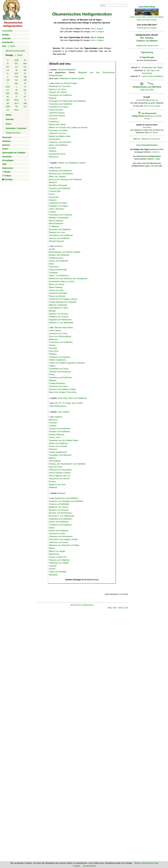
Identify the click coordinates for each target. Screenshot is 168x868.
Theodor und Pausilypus (60, 372)
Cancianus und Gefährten (61, 95)
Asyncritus (54, 351)
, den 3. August (97, 37)
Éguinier (53, 98)
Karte (13, 46)
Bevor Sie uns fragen (152, 106)
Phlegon (53, 354)
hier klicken (147, 127)
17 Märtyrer (54, 226)
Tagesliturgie (148, 57)
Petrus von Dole (56, 290)
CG (16, 67)
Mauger (52, 311)
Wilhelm (53, 380)
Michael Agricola (56, 241)
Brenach (62, 493)
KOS (8, 87)
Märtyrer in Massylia (58, 305)
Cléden (52, 366)
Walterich (53, 487)
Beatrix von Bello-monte (60, 136)
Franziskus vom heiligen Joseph (63, 539)
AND (16, 60)
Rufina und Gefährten (59, 531)
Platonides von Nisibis (59, 563)
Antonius (59, 246)
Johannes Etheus (57, 113)
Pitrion (52, 375)
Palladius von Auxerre (59, 317)
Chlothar (53, 426)
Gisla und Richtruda (58, 270)
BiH (25, 64)
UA (25, 107)
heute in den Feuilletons (153, 76)
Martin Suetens (56, 287)
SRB (8, 107)
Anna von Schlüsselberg (60, 336)
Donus (52, 194)
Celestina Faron (56, 258)
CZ (8, 70)
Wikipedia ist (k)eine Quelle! (72, 78)
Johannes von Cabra (58, 386)
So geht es (156, 152)
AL (25, 60)
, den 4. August (97, 40)
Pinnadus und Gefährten (60, 229)
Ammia (58, 168)
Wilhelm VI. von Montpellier (61, 323)
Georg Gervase (56, 110)
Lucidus (52, 212)
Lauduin (82, 163)
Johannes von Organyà (59, 357)
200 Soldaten (55, 461)
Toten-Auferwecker (57, 406)
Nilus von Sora (56, 467)
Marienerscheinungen (15, 51)
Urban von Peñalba (58, 572)
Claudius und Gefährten (60, 188)
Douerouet (54, 197)
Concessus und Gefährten (61, 342)
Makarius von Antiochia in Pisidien (64, 545)
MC (25, 90)
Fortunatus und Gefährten (61, 104)
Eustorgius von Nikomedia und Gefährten (67, 101)
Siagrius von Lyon (57, 232)
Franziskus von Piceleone (61, 215)
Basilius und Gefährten (59, 255)
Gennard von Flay (57, 534)
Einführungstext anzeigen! (147, 28)
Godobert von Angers (59, 206)
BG (17, 64)
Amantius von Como (58, 333)
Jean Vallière (64, 412)
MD (8, 93)
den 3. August (97, 29)
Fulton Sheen (55, 331)
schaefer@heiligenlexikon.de (147, 100)
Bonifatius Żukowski (58, 185)
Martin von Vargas (57, 551)
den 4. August (98, 32)
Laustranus (54, 122)
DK (25, 70)
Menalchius (54, 554)
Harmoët (53, 348)
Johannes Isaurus (57, 116)
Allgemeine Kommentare (151, 139)
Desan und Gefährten (59, 261)
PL (25, 97)
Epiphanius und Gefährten (67, 498)
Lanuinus (53, 119)
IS (25, 83)
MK (16, 93)
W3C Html (112, 608)
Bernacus (53, 420)
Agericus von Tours (58, 89)
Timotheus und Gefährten (60, 378)
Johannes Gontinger (58, 293)
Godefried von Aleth (58, 203)
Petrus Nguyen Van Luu (60, 476)
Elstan (52, 528)
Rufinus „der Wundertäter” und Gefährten (67, 464)
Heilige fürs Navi (13, 133)
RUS (16, 100)
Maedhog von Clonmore (60, 86)
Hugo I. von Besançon (59, 276)
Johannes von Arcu (58, 133)
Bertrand (53, 182)
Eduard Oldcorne (57, 435)
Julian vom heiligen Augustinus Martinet (67, 363)
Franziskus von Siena (59, 107)
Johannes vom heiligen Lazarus (63, 299)
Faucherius (54, 267)
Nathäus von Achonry (59, 314)
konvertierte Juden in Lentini (62, 281)
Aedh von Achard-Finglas (66, 83)
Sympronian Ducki (57, 154)
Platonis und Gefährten (59, 560)
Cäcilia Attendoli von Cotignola (63, 302)
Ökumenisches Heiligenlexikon (82, 605)
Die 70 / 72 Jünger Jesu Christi (69, 403)
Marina (52, 548)
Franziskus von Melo (58, 130)
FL (25, 74)
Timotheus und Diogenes (60, 525)
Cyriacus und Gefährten (60, 429)
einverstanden (90, 866)
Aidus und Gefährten (78, 398)
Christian (53, 423)
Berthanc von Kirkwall (59, 510)
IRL (16, 83)
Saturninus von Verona (59, 479)
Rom (16, 110)
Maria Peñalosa (56, 224)
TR (17, 107)
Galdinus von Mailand (147, 41)
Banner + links (154, 159)
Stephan (53, 151)
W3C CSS (123, 608)
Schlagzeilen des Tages (152, 67)
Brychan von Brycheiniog (60, 513)
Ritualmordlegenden (67, 70)
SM (25, 103)
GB (25, 77)
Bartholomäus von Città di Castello (65, 252)
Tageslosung (147, 52)
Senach (52, 148)
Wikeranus (54, 157)
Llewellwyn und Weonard (60, 455)
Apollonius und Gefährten (60, 171)
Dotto (51, 264)
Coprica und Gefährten (59, 504)
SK (8, 103)
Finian (55, 437)
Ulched (52, 569)
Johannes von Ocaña (59, 542)
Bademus (53, 339)
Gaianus (53, 200)
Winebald (53, 575)
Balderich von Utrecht (59, 507)
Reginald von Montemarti (60, 320)
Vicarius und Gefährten (59, 238)
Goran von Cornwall (58, 446)
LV (8, 90)
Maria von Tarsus (57, 284)
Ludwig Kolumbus (57, 383)
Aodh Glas (62, 398)
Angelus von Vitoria (58, 92)
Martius (52, 458)
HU (17, 80)
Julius (57, 209)
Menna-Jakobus (56, 221)
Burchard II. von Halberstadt (62, 516)
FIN (16, 77)
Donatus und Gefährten (60, 432)
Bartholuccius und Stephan (61, 174)
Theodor (53, 566)
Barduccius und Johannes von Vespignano (68, 278)
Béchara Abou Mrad (64, 328)
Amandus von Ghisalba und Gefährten (66, 501)
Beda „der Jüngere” (58, 176)
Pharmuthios (55, 139)
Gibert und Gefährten (59, 443)
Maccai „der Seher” (58, 124)
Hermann (53, 449)
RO (8, 100)
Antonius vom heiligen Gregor (62, 389)
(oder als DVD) (147, 87)
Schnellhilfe (7, 31)
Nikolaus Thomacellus (59, 218)
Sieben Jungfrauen (57, 360)
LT (25, 87)
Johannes (60, 142)
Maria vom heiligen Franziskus (63, 392)
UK (8, 110)
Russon (52, 482)
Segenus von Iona (57, 485)
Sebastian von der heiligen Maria (64, 440)
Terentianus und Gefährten (61, 235)
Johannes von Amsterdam (61, 536)
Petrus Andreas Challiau (60, 473)
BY (8, 67)
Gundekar (53, 273)
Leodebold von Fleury (59, 369)
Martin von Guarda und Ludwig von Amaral (68, 127)
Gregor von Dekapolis (68, 163)
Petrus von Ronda (57, 296)
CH (25, 67)
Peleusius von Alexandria (60, 470)
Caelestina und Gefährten (61, 519)
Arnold (52, 249)
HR (25, 80)
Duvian (52, 345)
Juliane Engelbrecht (58, 452)
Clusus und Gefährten (59, 522)
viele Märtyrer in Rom (59, 308)
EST (16, 74)
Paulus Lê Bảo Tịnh (58, 557)
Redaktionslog (91, 580)
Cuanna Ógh (55, 191)
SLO (16, 103)
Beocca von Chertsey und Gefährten (65, 179)
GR (8, 80)
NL (8, 97)
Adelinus (59, 417)
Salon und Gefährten (58, 145)
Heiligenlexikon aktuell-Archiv (147, 46)
